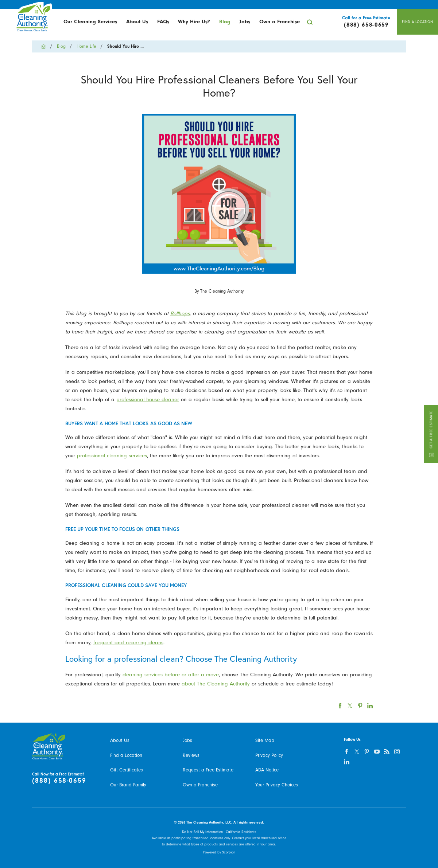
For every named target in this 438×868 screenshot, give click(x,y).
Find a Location (126, 755)
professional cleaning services (112, 456)
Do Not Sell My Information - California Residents (219, 832)
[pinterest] (367, 752)
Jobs (245, 22)
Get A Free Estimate (431, 434)
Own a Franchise (280, 22)
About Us (137, 22)
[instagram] (397, 752)
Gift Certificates (127, 770)
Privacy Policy (269, 755)
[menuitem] (90, 22)
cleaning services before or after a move (171, 675)
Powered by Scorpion (219, 852)
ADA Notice (267, 770)
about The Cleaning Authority (216, 684)
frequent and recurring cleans (128, 643)
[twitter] (356, 752)
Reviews (191, 755)
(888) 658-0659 (59, 781)
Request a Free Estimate (208, 770)
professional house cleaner (148, 400)
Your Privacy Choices (277, 785)
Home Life (86, 46)
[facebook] (347, 752)
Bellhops (180, 314)
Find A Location (418, 22)
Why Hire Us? (194, 22)
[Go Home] (46, 46)
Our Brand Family (128, 785)
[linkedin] (347, 761)
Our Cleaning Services (90, 22)
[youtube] (377, 752)
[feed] (387, 752)
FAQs (163, 22)
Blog (225, 22)
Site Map (265, 740)
